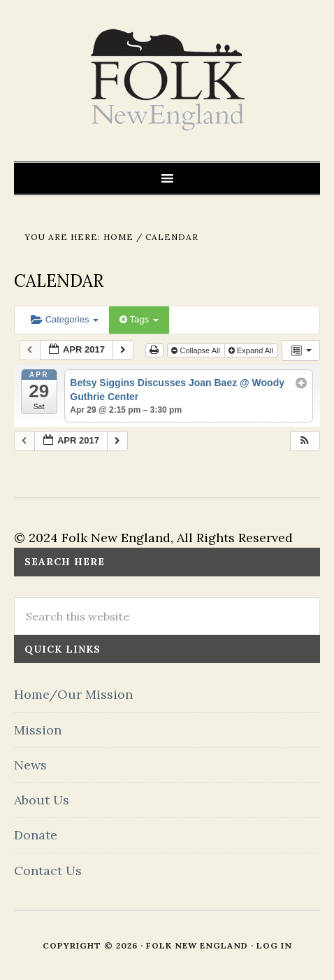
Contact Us (48, 871)
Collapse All (197, 350)
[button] (305, 441)
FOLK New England (167, 80)
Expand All (252, 350)
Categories (65, 319)
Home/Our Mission (73, 694)
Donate (36, 835)
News (30, 765)
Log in (274, 945)
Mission (38, 730)
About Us (42, 800)
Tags (139, 319)
